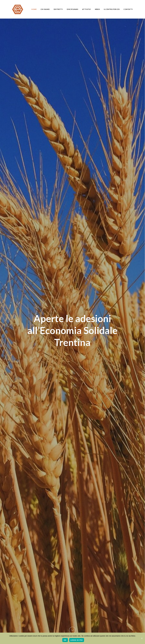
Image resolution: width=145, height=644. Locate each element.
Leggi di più (77, 640)
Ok (65, 640)
